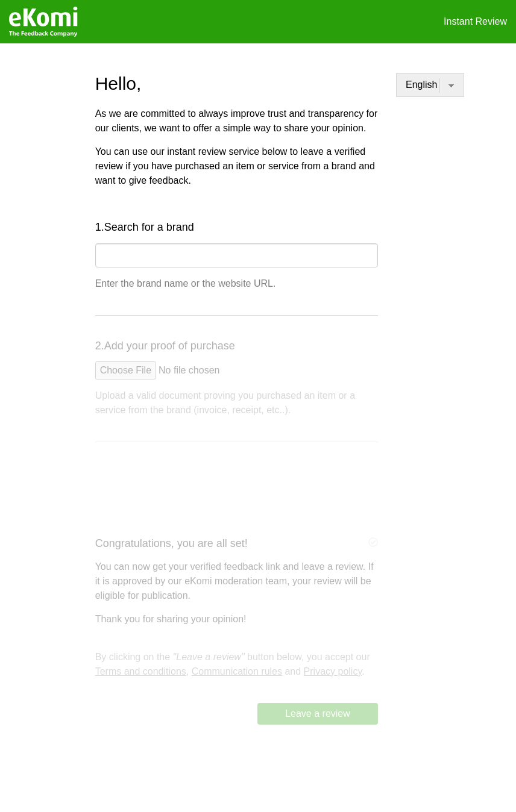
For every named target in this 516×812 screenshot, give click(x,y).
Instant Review (475, 21)
